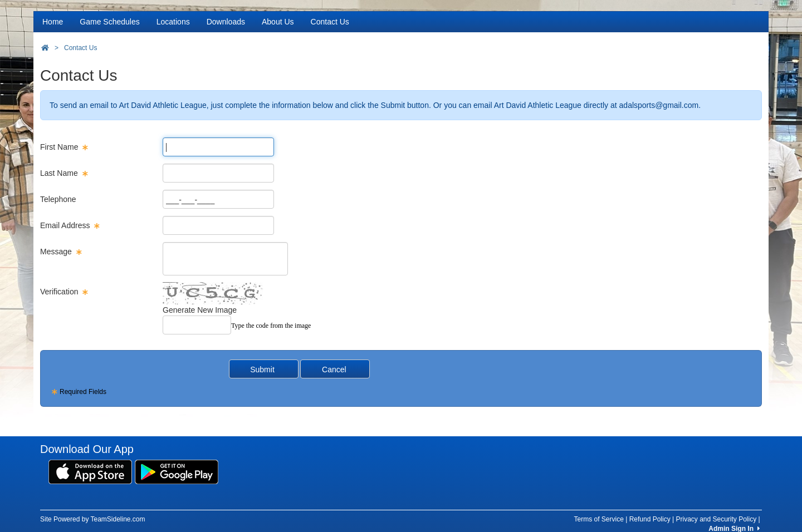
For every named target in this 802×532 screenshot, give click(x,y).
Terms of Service (598, 519)
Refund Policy (650, 519)
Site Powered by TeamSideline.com (93, 519)
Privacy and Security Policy (716, 519)
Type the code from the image (271, 326)
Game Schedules (109, 22)
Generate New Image (200, 310)
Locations (173, 22)
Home (53, 22)
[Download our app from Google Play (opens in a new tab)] (177, 471)
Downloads (226, 22)
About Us (278, 22)
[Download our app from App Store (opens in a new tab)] (90, 471)
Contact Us (330, 22)
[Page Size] (218, 147)
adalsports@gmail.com (659, 105)
